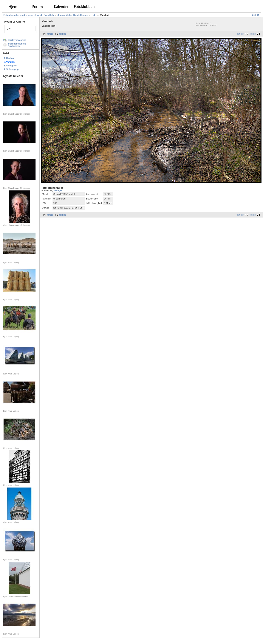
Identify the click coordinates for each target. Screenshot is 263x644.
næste (241, 34)
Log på (256, 15)
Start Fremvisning (17, 40)
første (50, 34)
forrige (63, 34)
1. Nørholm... (10, 58)
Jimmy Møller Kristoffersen (73, 15)
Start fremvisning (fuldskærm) (17, 45)
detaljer (58, 191)
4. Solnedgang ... (12, 69)
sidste (253, 34)
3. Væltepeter (11, 66)
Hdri (94, 15)
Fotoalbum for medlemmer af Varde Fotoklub (29, 15)
